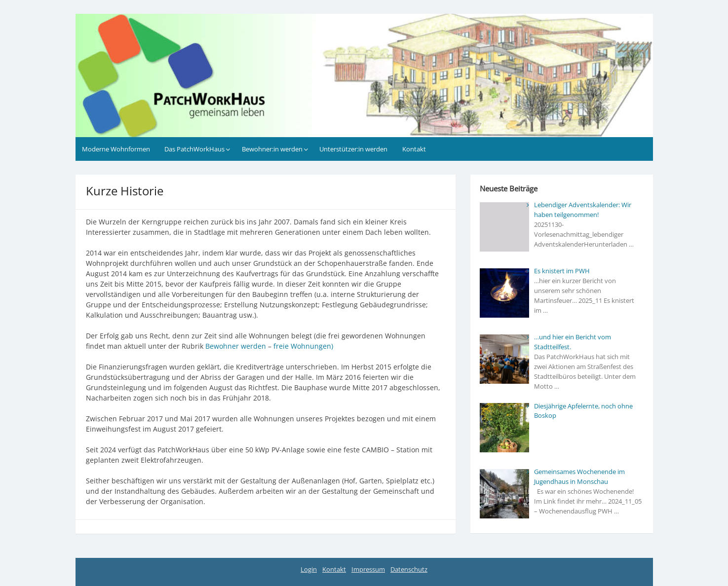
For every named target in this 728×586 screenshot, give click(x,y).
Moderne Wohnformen (116, 149)
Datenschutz (409, 569)
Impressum (368, 569)
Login (309, 569)
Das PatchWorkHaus (194, 149)
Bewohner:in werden (272, 149)
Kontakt (414, 149)
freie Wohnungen (302, 346)
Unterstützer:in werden (353, 149)
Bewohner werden (236, 346)
